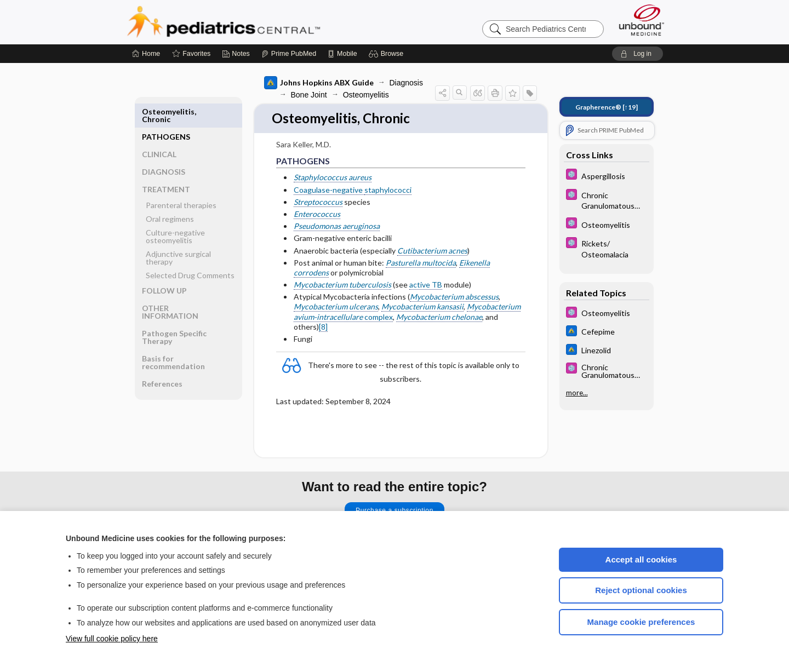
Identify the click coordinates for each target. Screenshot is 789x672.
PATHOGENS (166, 111)
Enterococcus (317, 214)
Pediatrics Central (263, 22)
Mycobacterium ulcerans (336, 308)
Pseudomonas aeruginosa (337, 226)
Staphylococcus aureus (333, 178)
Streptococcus (318, 202)
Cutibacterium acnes (432, 251)
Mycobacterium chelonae (439, 317)
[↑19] (607, 107)
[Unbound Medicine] (642, 20)
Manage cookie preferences (641, 622)
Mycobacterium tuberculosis (342, 285)
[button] (388, 54)
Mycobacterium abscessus (454, 297)
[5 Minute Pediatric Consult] (607, 176)
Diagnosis (406, 83)
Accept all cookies (641, 559)
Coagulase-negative (329, 190)
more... (577, 393)
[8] (323, 327)
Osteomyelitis (366, 95)
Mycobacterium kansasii (422, 308)
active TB (426, 285)
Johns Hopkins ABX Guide (319, 83)
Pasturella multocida (421, 263)
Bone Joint (309, 95)
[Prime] (289, 54)
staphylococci (388, 190)
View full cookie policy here (112, 639)
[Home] (146, 54)
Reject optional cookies (641, 590)
